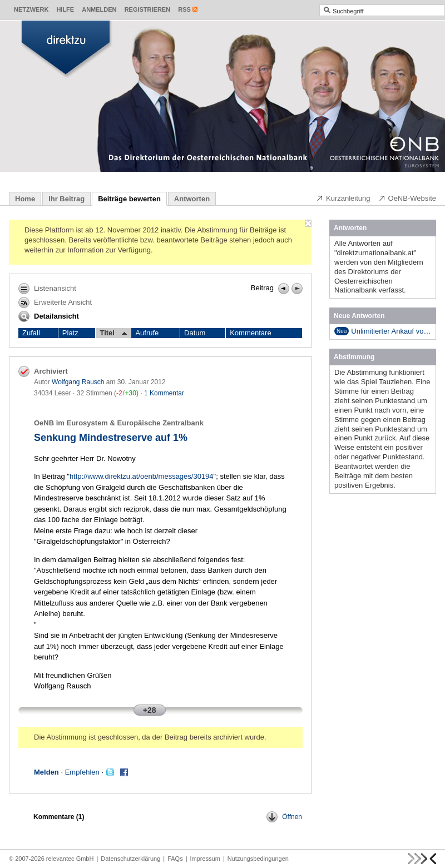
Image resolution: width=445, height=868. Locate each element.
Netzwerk (31, 9)
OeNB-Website (407, 198)
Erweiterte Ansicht (55, 302)
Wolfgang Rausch (78, 382)
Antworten (192, 199)
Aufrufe (147, 333)
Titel (113, 333)
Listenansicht (47, 289)
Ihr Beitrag (66, 199)
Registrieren (148, 9)
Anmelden (99, 9)
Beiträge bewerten (129, 199)
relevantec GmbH (70, 859)
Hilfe (65, 9)
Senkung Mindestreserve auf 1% (111, 438)
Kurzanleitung (343, 198)
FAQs (175, 859)
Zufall (31, 333)
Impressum (205, 859)
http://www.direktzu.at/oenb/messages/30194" (143, 476)
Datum (195, 333)
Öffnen (284, 817)
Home (25, 199)
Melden (46, 772)
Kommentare (250, 333)
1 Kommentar (164, 393)
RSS (184, 9)
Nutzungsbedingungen (258, 859)
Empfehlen (82, 772)
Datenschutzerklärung (130, 859)
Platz (70, 333)
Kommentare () (59, 817)
